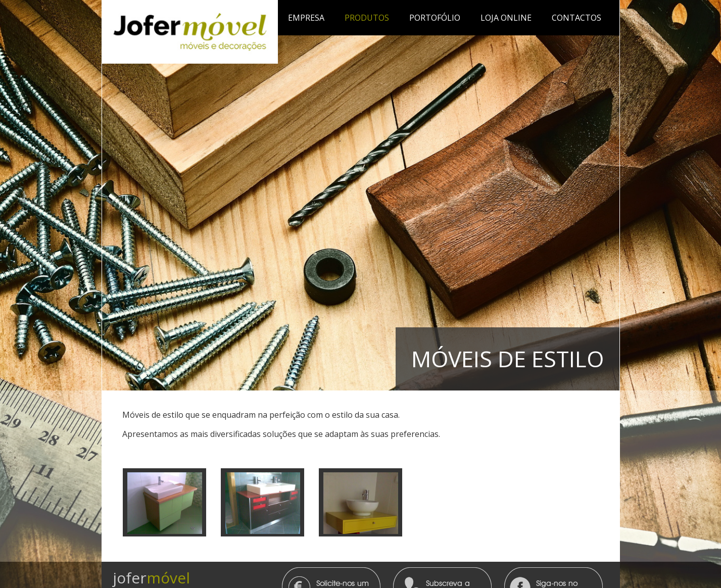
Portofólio (435, 18)
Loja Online (506, 18)
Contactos (576, 18)
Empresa (306, 18)
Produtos (367, 18)
